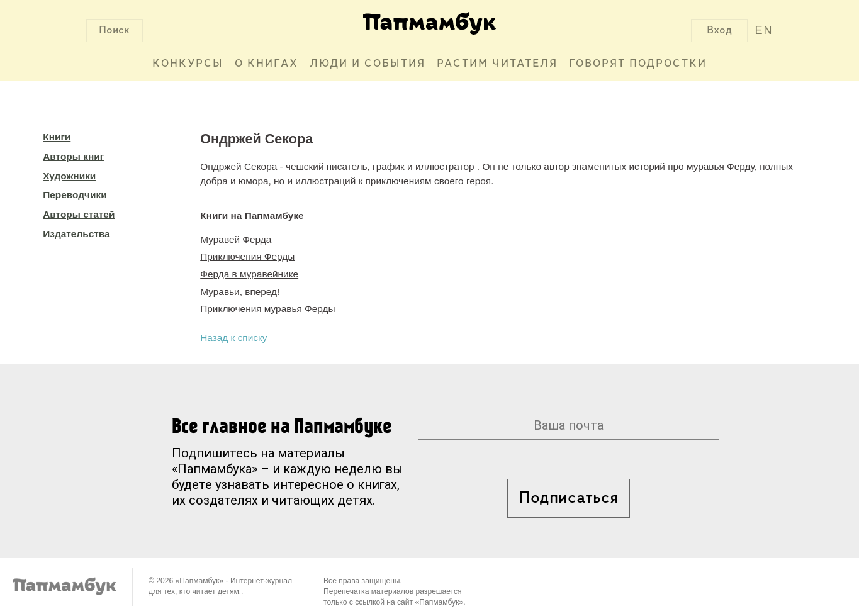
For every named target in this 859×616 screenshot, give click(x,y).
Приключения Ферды (247, 256)
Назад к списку (233, 338)
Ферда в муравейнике (249, 274)
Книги (57, 137)
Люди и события (368, 64)
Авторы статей (79, 214)
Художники (69, 176)
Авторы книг (73, 156)
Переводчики (75, 195)
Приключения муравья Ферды (267, 309)
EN (764, 30)
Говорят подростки (638, 64)
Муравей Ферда (236, 239)
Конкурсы (188, 64)
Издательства (76, 234)
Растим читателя (497, 64)
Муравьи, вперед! (240, 292)
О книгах (267, 64)
